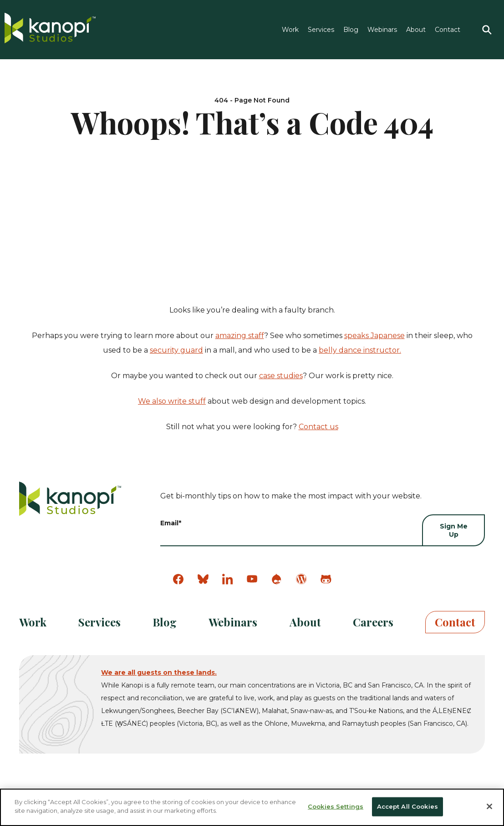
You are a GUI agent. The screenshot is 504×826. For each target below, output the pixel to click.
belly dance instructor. (360, 350)
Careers (373, 622)
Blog (351, 30)
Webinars (382, 30)
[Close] (489, 806)
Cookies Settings (336, 806)
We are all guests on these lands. (159, 672)
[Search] (487, 30)
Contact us (318, 427)
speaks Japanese (374, 336)
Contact (448, 30)
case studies (281, 376)
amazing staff (240, 336)
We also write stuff (172, 401)
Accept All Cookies (407, 806)
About (416, 30)
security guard (176, 350)
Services (321, 30)
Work (290, 30)
